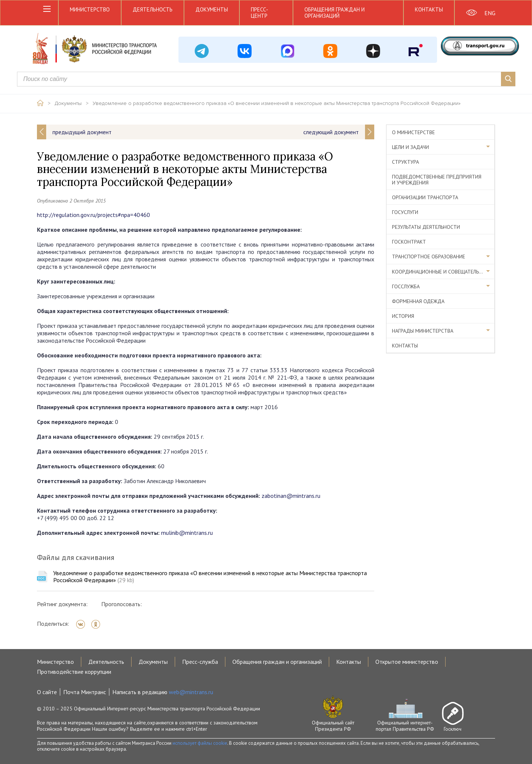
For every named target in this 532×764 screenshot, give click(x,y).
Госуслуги (405, 212)
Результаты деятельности (426, 227)
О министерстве (413, 132)
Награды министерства (423, 331)
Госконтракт (409, 242)
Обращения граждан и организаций (335, 13)
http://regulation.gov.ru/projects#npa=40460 (93, 215)
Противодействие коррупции (74, 672)
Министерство (90, 9)
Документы (212, 9)
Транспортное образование (429, 257)
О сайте (47, 692)
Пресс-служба (200, 662)
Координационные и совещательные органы (443, 272)
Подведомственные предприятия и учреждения (437, 180)
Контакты (429, 9)
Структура (405, 162)
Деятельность (153, 9)
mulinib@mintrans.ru (187, 533)
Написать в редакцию (163, 692)
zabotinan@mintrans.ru (291, 496)
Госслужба (406, 286)
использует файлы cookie (200, 743)
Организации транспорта (425, 197)
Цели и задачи (410, 147)
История (403, 316)
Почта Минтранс (85, 692)
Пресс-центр (260, 13)
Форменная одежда (418, 301)
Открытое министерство (407, 662)
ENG (490, 13)
